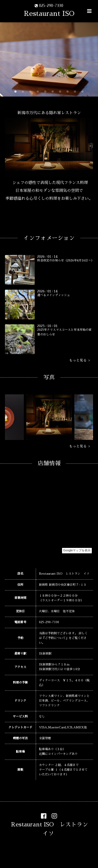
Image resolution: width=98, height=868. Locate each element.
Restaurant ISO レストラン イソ (52, 829)
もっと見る (80, 360)
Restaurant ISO (49, 13)
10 (83, 92)
